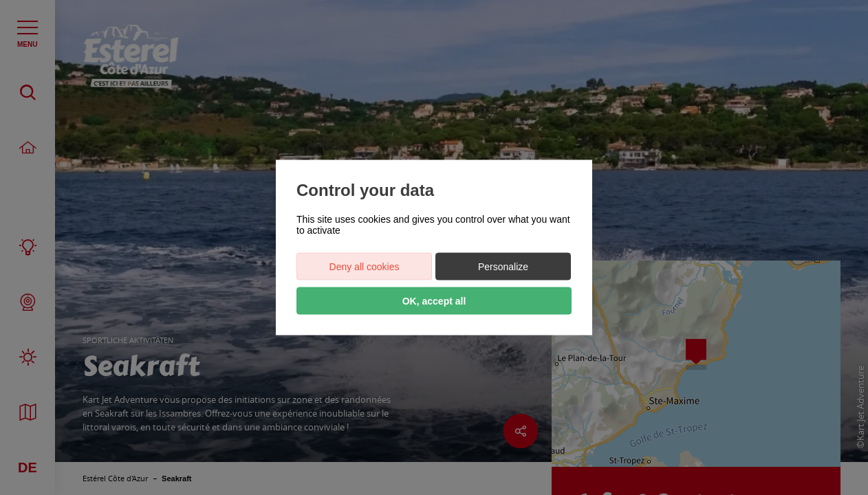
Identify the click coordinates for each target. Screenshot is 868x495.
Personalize (503, 267)
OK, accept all (434, 301)
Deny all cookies (365, 267)
